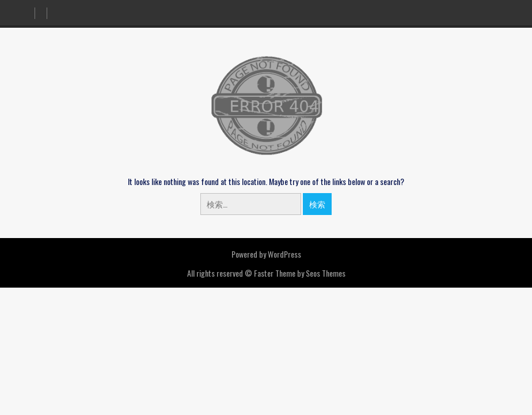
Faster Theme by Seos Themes (300, 273)
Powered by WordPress (266, 254)
